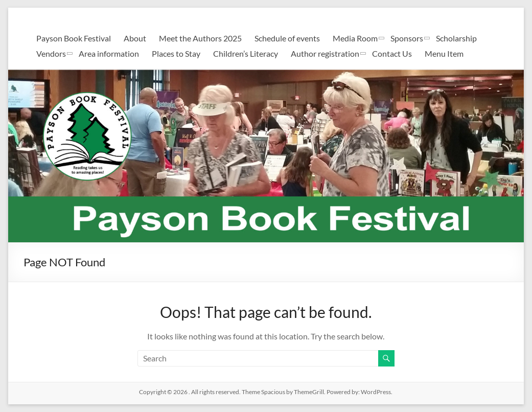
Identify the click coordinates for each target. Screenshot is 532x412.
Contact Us (392, 53)
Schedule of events (287, 38)
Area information (109, 53)
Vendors (51, 53)
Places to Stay (176, 53)
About (135, 38)
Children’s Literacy (246, 53)
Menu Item (444, 53)
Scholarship (456, 38)
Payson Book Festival (74, 38)
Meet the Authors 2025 (200, 38)
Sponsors (407, 38)
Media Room (355, 38)
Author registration (325, 53)
